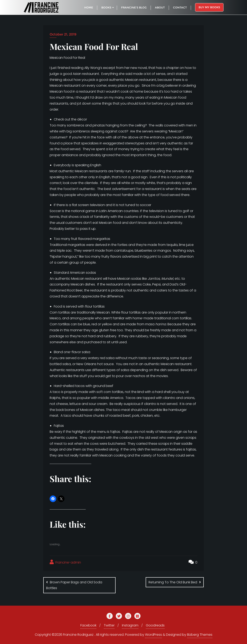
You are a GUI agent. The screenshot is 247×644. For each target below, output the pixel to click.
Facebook (88, 625)
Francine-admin (65, 562)
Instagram (130, 625)
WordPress (153, 635)
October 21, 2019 (63, 34)
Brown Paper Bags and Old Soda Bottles (74, 585)
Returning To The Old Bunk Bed (173, 582)
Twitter (109, 625)
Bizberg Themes (200, 635)
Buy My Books (209, 7)
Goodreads (155, 625)
